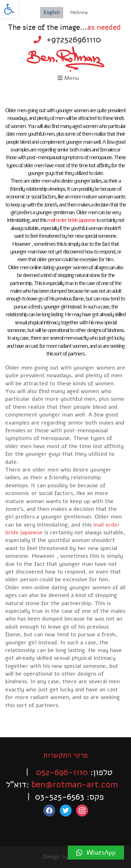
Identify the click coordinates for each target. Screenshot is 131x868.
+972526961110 (74, 40)
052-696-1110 (62, 772)
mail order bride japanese (71, 220)
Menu (68, 78)
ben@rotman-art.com (75, 785)
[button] (9, 9)
